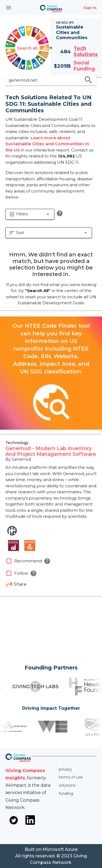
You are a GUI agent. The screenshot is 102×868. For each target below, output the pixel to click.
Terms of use (71, 777)
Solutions (67, 785)
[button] (30, 214)
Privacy (65, 769)
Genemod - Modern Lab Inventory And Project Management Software (51, 451)
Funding (66, 793)
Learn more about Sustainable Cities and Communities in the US (47, 144)
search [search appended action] (88, 80)
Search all (27, 48)
